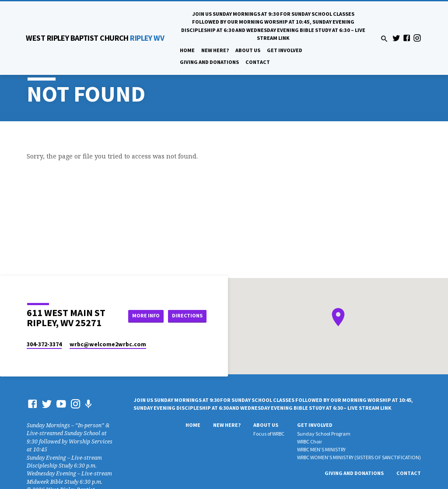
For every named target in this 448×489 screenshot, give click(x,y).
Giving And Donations (209, 62)
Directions (187, 316)
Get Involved (285, 50)
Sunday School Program (324, 434)
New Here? (215, 50)
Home (187, 50)
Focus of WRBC (269, 434)
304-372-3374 (44, 344)
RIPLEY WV (95, 38)
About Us (248, 50)
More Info (143, 316)
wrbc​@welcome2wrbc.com (108, 344)
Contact (258, 62)
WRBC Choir (310, 442)
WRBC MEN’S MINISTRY (321, 449)
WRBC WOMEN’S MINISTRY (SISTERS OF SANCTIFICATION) (359, 457)
